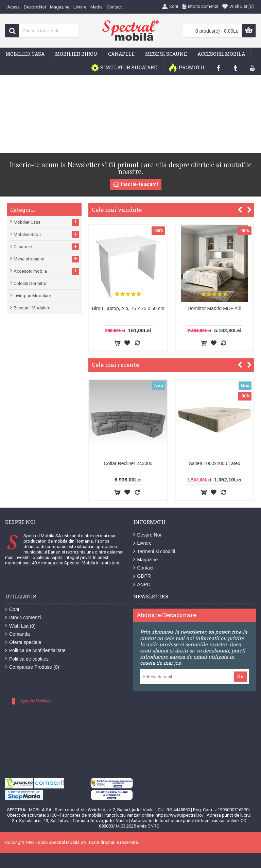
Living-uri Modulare (32, 296)
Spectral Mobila (35, 701)
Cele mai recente (115, 365)
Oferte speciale (23, 642)
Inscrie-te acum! (136, 185)
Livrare (143, 543)
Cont (12, 609)
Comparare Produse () (32, 667)
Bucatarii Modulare (32, 308)
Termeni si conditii (154, 552)
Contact (143, 568)
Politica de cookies (27, 659)
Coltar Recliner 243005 (128, 463)
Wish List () (20, 626)
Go (240, 677)
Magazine (146, 560)
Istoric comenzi (23, 618)
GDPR (142, 576)
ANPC (142, 585)
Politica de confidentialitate (35, 651)
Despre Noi (147, 535)
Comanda (18, 634)
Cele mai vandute (117, 210)
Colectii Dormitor (30, 283)
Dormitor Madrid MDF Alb (214, 308)
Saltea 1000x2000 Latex (214, 463)
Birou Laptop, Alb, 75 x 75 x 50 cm (128, 308)
